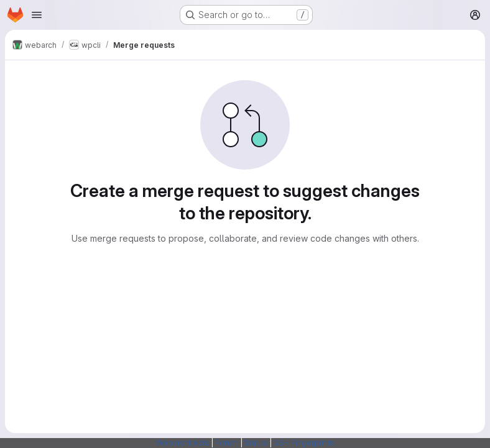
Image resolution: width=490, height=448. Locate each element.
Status (256, 443)
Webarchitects (183, 443)
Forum (227, 443)
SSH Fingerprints (304, 443)
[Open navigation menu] (37, 15)
